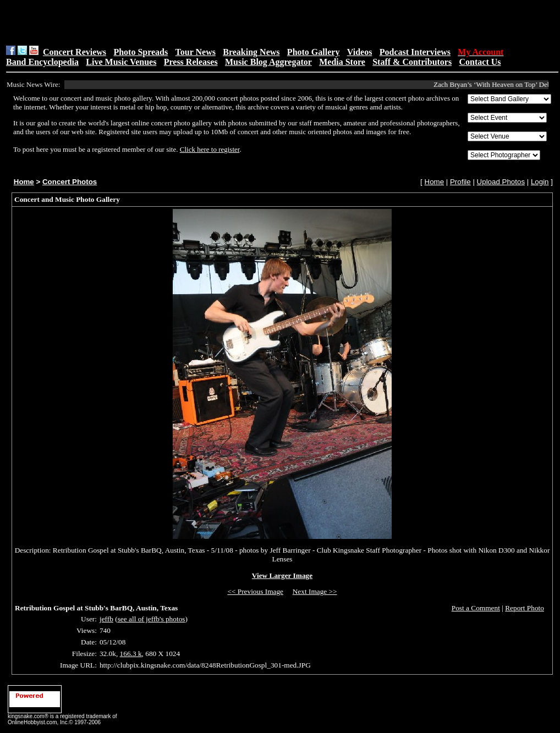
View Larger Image (282, 575)
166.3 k (131, 654)
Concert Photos (70, 182)
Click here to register (210, 149)
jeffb (106, 619)
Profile (460, 182)
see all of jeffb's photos (152, 619)
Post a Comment (476, 608)
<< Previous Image (255, 591)
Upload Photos (501, 182)
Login (540, 182)
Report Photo (525, 608)
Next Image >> (315, 591)
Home (24, 182)
